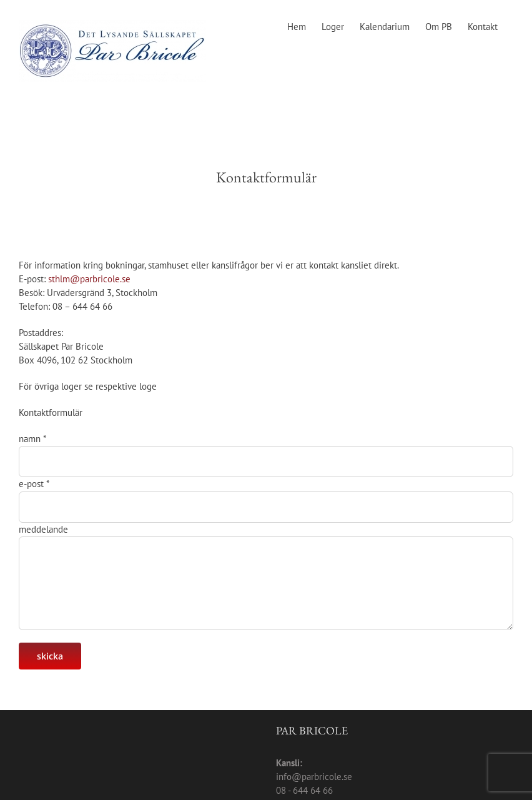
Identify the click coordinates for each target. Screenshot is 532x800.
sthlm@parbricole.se (89, 279)
